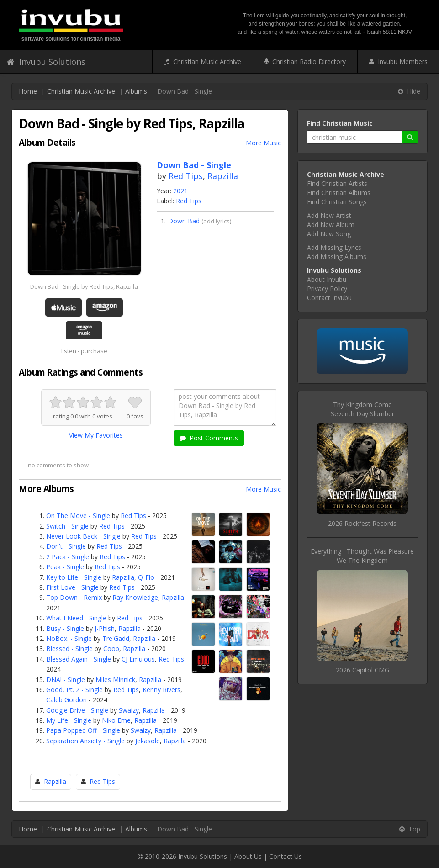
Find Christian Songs (337, 202)
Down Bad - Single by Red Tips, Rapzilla (84, 286)
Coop (111, 648)
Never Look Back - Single (83, 536)
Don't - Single (66, 546)
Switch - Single (67, 526)
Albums (136, 91)
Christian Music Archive (203, 61)
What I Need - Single (76, 618)
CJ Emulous (138, 659)
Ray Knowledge (135, 597)
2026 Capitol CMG (362, 670)
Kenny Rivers (161, 690)
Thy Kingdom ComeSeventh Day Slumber (362, 409)
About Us (248, 856)
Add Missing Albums (337, 257)
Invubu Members (398, 61)
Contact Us (286, 856)
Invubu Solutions (46, 62)
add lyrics (217, 221)
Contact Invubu (329, 298)
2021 (180, 191)
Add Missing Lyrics (334, 247)
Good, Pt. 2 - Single (74, 690)
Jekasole (148, 741)
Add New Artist (329, 215)
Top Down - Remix (74, 597)
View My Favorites (96, 435)
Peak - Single (65, 567)
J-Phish (105, 628)
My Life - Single (69, 720)
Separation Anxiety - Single (85, 741)
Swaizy (129, 710)
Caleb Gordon (66, 700)
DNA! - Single (66, 680)
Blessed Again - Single (79, 659)
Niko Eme (116, 720)
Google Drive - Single (77, 710)
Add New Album (331, 225)
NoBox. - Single (69, 638)
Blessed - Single (69, 648)
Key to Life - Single (74, 577)
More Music (263, 143)
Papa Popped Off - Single (83, 730)
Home (28, 91)
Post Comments (209, 438)
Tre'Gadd (116, 638)
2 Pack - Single (68, 557)
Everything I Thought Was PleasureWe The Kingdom (362, 556)
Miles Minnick (115, 680)
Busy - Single (65, 628)
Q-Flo (146, 577)
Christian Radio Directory (305, 61)
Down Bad (184, 221)
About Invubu (327, 279)
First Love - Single (72, 587)
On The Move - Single (78, 516)
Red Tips (186, 176)
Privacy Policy (327, 288)
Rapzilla (223, 176)
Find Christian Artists (337, 183)
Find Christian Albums (339, 193)
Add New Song (329, 234)
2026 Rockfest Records (362, 523)
